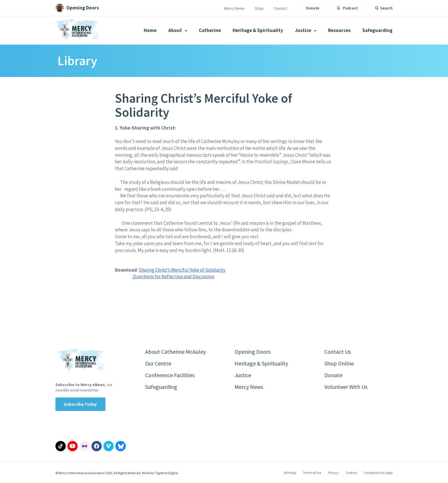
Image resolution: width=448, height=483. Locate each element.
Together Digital (166, 473)
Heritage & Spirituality (258, 30)
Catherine (210, 30)
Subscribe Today (80, 404)
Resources (339, 30)
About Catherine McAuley (175, 352)
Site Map (290, 473)
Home (150, 30)
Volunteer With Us (346, 387)
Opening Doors (253, 352)
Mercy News (234, 8)
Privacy (333, 473)
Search (386, 8)
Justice (306, 30)
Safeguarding (377, 30)
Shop (259, 8)
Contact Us (338, 352)
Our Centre (158, 363)
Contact (280, 8)
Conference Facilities (170, 375)
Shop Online (339, 363)
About (178, 30)
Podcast (347, 8)
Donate (313, 8)
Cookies (351, 473)
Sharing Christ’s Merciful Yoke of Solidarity (182, 270)
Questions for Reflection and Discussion (173, 277)
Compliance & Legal (378, 473)
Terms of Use (312, 473)
